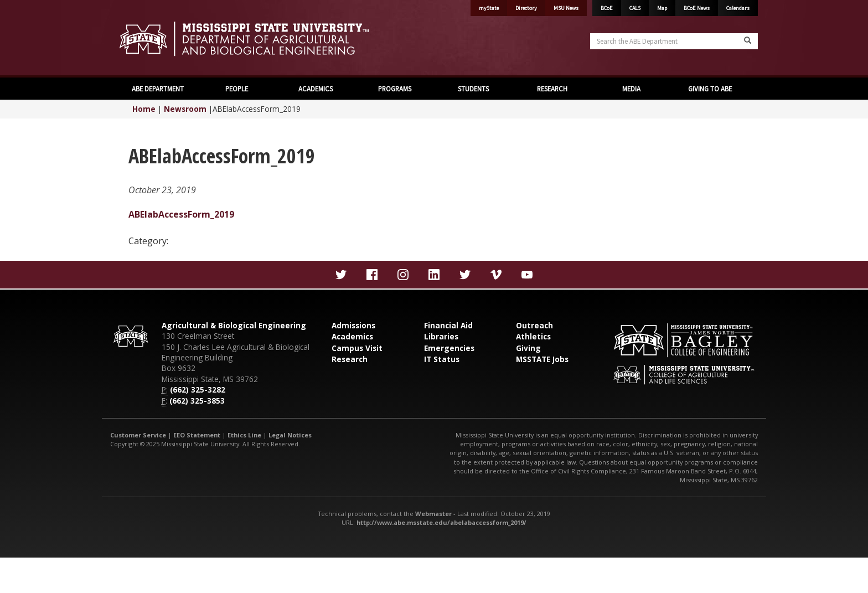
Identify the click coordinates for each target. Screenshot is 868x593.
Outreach (534, 325)
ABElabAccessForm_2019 (181, 214)
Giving (528, 348)
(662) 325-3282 (198, 390)
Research (350, 359)
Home (144, 109)
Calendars (738, 8)
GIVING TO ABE (710, 89)
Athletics (533, 336)
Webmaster (433, 514)
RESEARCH (552, 89)
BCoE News (697, 8)
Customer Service (138, 435)
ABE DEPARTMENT (158, 89)
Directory (526, 8)
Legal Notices (290, 435)
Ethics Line (244, 435)
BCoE (607, 8)
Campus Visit (357, 348)
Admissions (353, 325)
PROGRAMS (395, 89)
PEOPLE (237, 89)
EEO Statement (197, 435)
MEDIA (631, 89)
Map (662, 8)
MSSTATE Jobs (542, 359)
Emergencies (449, 348)
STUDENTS (473, 89)
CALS (635, 8)
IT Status (442, 359)
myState (489, 8)
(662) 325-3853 (197, 401)
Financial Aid (448, 325)
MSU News (566, 8)
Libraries (441, 336)
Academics (352, 336)
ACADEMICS (316, 89)
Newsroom (185, 109)
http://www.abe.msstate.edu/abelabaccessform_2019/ (441, 522)
